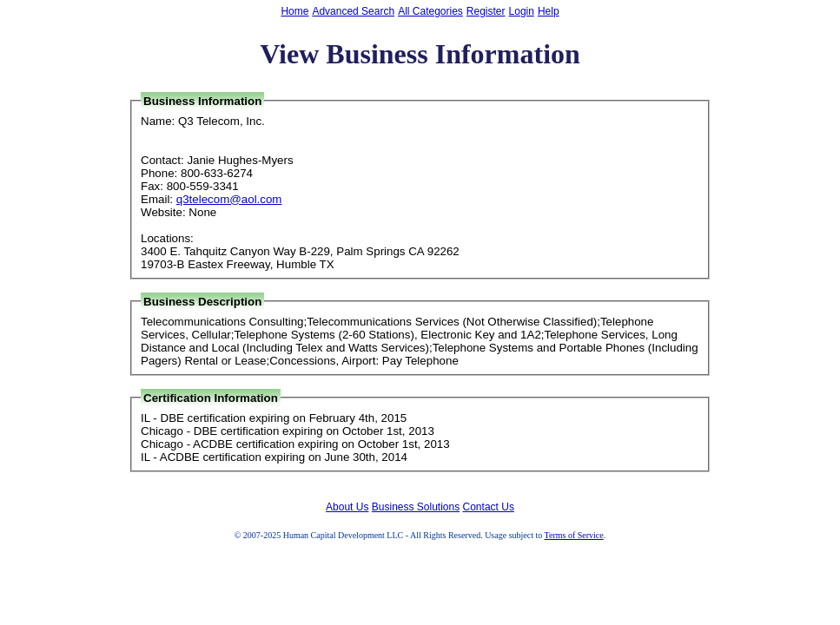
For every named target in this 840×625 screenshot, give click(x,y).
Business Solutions (416, 507)
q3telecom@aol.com (229, 199)
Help (549, 11)
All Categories (430, 11)
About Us (347, 507)
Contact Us (489, 507)
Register (486, 11)
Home (294, 11)
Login (522, 11)
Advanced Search (353, 11)
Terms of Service (574, 535)
